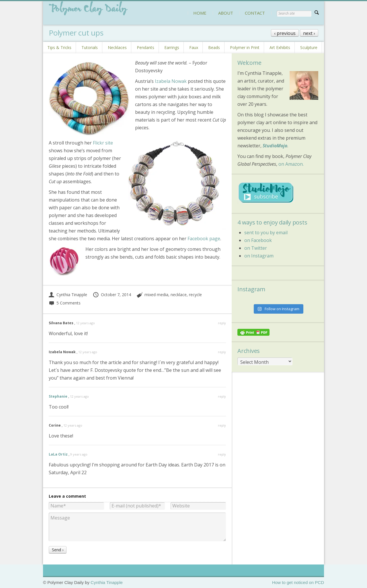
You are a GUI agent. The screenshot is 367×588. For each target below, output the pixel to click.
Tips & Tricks (59, 47)
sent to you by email (266, 233)
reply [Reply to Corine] (222, 425)
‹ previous (285, 33)
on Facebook (258, 240)
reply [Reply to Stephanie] (222, 396)
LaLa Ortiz (58, 454)
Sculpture (309, 47)
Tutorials (90, 47)
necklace (179, 295)
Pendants (146, 47)
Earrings (172, 47)
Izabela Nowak (171, 81)
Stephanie (58, 396)
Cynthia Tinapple (68, 295)
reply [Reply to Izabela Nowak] (222, 352)
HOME (200, 13)
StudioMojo (275, 146)
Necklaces (117, 47)
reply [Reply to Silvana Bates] (222, 323)
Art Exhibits (280, 47)
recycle (195, 295)
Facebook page (204, 239)
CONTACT (255, 13)
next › (309, 33)
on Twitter (256, 248)
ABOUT (226, 13)
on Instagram (259, 256)
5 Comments (65, 303)
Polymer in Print (245, 47)
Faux (194, 47)
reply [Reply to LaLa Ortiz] (222, 454)
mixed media (156, 295)
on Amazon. (291, 164)
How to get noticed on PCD (298, 582)
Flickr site (103, 143)
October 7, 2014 (112, 295)
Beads (214, 47)
